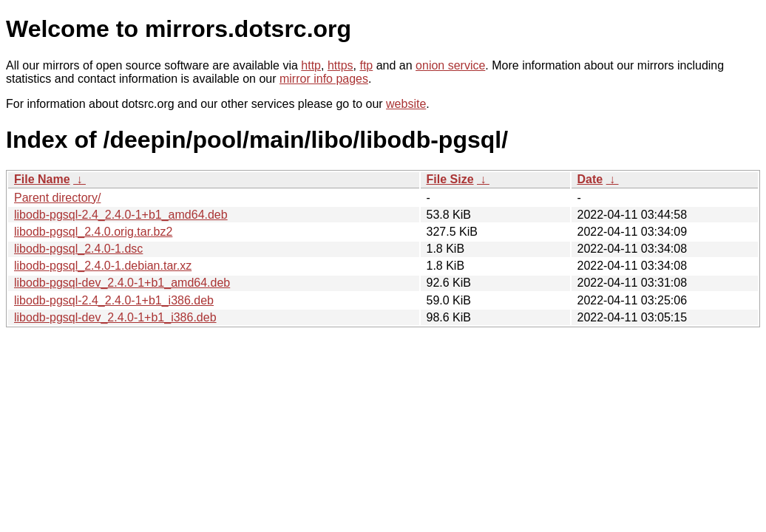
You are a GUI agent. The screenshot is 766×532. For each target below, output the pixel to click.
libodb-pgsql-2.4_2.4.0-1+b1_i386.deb (114, 300)
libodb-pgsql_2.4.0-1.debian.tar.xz (103, 266)
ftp (366, 65)
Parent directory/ (57, 198)
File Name (42, 179)
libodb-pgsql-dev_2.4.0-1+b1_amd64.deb (122, 283)
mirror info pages (324, 79)
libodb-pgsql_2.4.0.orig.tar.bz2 (93, 232)
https (340, 65)
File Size (450, 179)
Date (590, 179)
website (406, 104)
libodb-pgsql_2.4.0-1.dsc (78, 249)
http (311, 65)
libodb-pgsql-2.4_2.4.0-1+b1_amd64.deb (121, 215)
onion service (450, 65)
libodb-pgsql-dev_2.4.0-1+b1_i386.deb (115, 317)
